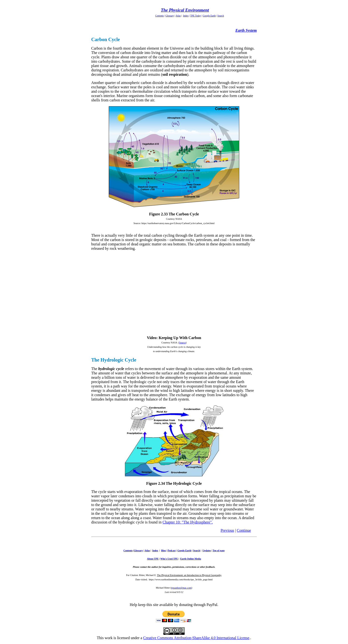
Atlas (178, 16)
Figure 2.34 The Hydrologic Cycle (174, 483)
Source (182, 343)
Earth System (246, 30)
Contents (159, 16)
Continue (244, 530)
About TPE (153, 559)
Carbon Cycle (106, 39)
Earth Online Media (191, 559)
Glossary (170, 16)
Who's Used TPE (169, 559)
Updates (207, 550)
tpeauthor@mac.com (181, 588)
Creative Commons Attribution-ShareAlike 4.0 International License (196, 638)
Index (186, 16)
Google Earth (209, 16)
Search (221, 16)
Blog (163, 550)
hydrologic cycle (111, 369)
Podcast (171, 550)
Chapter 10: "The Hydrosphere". (188, 522)
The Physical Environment (185, 10)
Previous (227, 530)
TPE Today (196, 16)
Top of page (219, 550)
